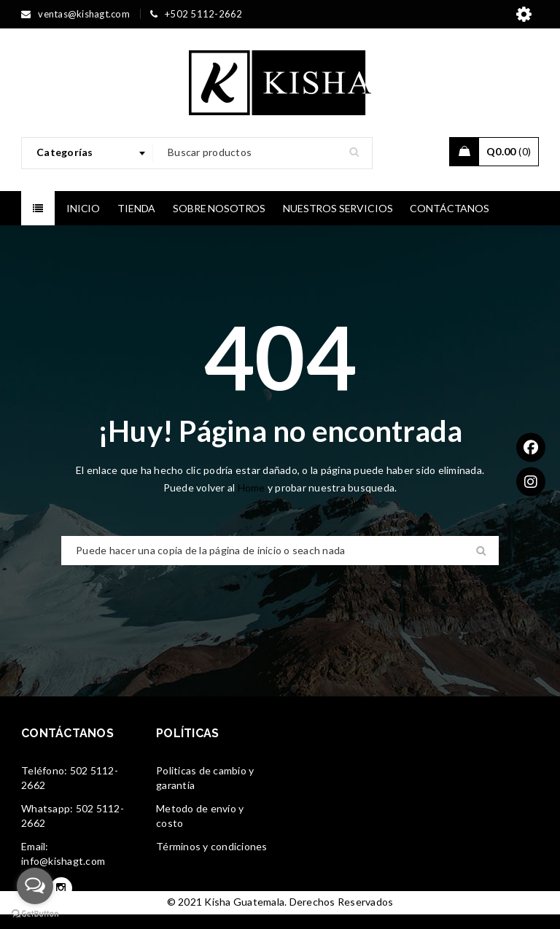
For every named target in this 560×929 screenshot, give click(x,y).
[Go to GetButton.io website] (35, 914)
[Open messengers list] (35, 886)
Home (253, 487)
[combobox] (87, 153)
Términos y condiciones (212, 846)
